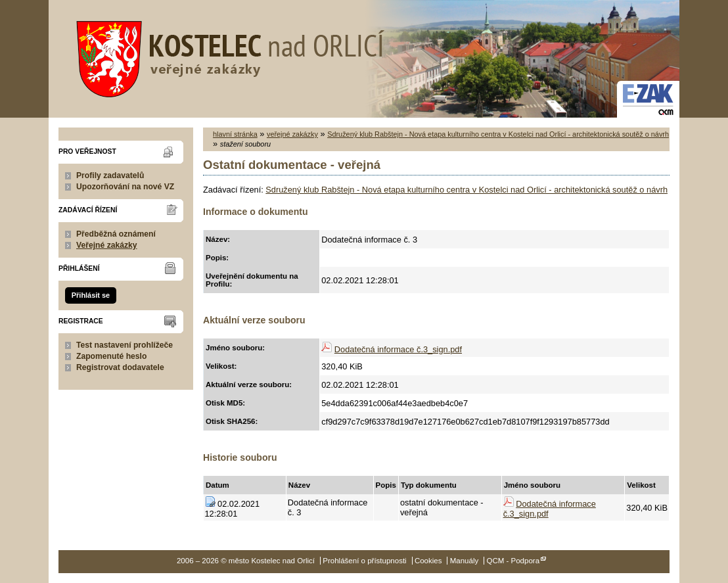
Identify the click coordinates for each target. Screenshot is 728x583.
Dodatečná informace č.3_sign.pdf (398, 349)
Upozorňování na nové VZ (125, 187)
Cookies (428, 561)
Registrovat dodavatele (120, 367)
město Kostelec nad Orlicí (226, 56)
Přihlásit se (91, 295)
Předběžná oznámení (116, 234)
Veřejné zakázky (107, 245)
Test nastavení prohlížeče (125, 345)
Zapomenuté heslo (111, 356)
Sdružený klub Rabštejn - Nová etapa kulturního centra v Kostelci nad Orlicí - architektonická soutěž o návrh (498, 134)
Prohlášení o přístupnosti (364, 561)
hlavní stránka (235, 134)
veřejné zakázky (292, 134)
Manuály (465, 561)
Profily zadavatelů (110, 175)
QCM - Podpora (513, 561)
